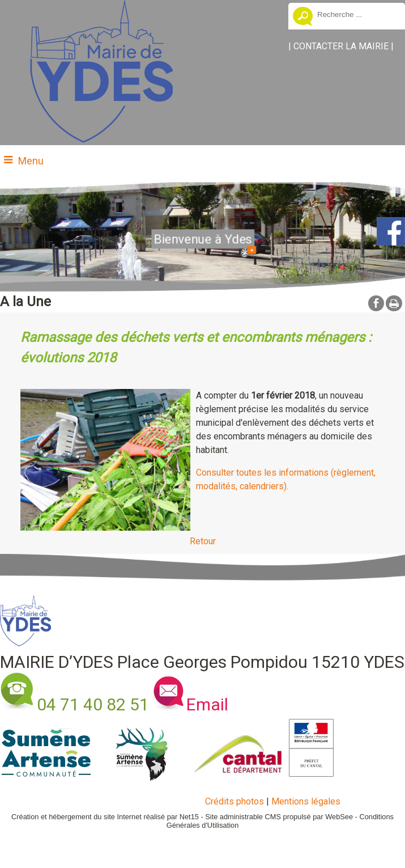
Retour (203, 541)
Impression (394, 303)
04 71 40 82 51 (93, 704)
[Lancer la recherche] (303, 18)
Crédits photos (235, 801)
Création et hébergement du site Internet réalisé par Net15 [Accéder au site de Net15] (105, 817)
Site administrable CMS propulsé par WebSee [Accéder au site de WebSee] (279, 817)
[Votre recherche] (357, 14)
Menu (31, 161)
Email (207, 704)
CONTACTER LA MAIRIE (341, 46)
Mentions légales (306, 801)
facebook (376, 303)
